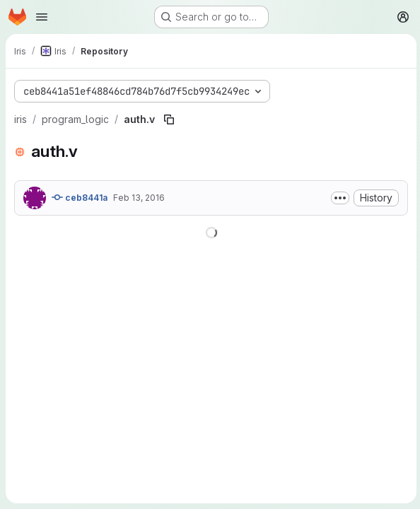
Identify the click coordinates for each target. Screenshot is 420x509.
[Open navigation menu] (42, 17)
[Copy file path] (169, 119)
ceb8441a (80, 197)
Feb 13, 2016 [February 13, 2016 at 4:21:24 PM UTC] (139, 198)
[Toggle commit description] (338, 198)
